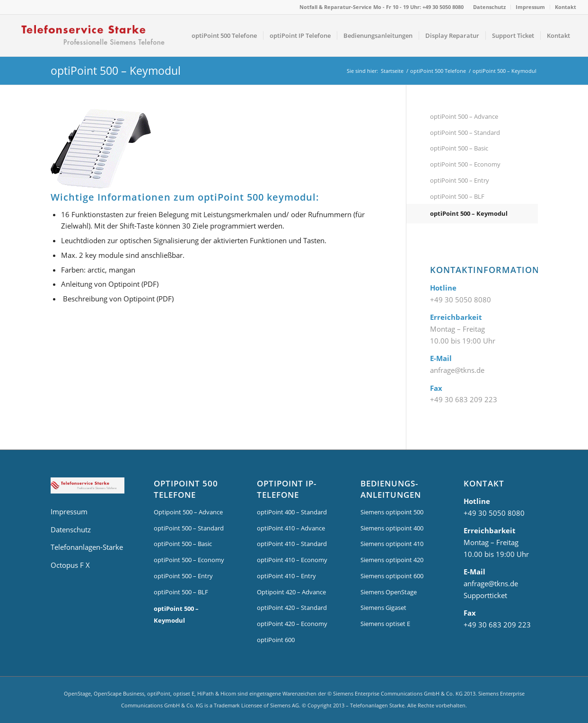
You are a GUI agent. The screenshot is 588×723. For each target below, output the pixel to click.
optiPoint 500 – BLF (457, 196)
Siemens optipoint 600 (392, 576)
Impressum (530, 7)
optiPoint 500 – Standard (465, 132)
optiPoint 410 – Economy (292, 560)
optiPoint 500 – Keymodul (116, 71)
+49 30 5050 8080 (461, 300)
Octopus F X (70, 565)
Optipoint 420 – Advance (291, 592)
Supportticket (485, 595)
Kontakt (566, 7)
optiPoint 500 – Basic (459, 148)
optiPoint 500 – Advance (464, 116)
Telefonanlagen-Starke (87, 547)
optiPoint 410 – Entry (286, 576)
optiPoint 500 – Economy (465, 164)
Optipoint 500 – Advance (188, 512)
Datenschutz (489, 7)
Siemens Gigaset (383, 608)
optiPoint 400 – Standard (292, 512)
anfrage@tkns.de (457, 370)
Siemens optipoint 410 (392, 544)
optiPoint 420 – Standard (292, 608)
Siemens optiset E (385, 624)
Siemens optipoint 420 (392, 560)
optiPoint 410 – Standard (292, 544)
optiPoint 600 (276, 640)
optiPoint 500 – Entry (460, 180)
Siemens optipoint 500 (392, 512)
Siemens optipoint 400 (392, 528)
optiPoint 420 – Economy (292, 624)
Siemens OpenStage (389, 592)
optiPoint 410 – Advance (291, 528)
